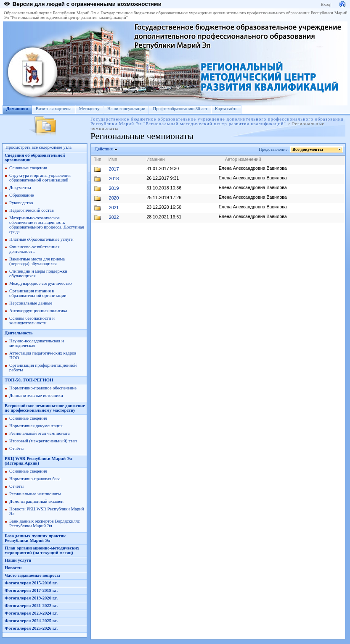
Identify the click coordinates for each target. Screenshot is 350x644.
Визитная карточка (54, 109)
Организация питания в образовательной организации (38, 293)
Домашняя (17, 109)
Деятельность (19, 333)
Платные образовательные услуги (41, 239)
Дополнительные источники (36, 396)
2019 (114, 188)
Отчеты (16, 486)
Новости (13, 568)
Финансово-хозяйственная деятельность (34, 249)
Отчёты (16, 448)
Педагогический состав (32, 210)
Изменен (156, 159)
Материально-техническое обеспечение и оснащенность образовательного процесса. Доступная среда (47, 225)
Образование (21, 195)
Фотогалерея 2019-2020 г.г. (31, 598)
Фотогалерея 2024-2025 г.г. (31, 621)
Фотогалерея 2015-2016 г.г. (31, 583)
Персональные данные (31, 303)
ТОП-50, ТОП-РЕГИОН (29, 380)
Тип (98, 159)
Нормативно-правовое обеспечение (43, 388)
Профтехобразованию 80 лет (180, 109)
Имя (113, 159)
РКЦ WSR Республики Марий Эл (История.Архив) (38, 461)
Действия (104, 149)
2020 (114, 198)
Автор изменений (243, 159)
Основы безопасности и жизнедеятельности (32, 321)
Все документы (308, 149)
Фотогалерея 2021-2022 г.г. (31, 606)
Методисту (89, 109)
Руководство (21, 203)
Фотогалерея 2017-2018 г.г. (31, 590)
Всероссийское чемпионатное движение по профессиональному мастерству (45, 408)
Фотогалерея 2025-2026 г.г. (31, 628)
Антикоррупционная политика (38, 311)
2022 (114, 217)
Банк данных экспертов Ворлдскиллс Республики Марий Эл (45, 523)
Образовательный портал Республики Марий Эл (50, 13)
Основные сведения (28, 168)
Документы (20, 188)
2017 (114, 169)
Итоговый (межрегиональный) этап (43, 441)
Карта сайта (226, 109)
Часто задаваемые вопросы (32, 575)
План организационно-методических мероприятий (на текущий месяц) (42, 550)
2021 (114, 208)
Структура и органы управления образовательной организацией (40, 178)
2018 (114, 179)
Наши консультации (126, 109)
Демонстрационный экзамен (36, 501)
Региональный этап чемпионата (39, 433)
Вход (325, 4)
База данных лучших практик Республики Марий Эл (35, 538)
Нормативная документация (36, 426)
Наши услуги (18, 560)
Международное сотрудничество (40, 283)
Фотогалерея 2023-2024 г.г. (31, 613)
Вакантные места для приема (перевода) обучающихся (37, 261)
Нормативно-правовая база (35, 479)
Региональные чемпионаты (35, 494)
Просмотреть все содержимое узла (38, 147)
